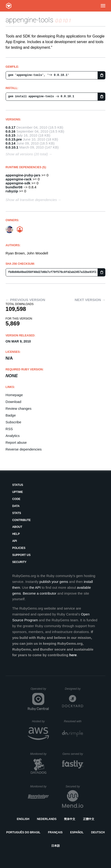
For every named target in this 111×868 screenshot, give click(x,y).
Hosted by (40, 721)
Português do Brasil (23, 832)
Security (19, 562)
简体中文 (70, 819)
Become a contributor (40, 593)
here (73, 655)
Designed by (74, 689)
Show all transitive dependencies (31, 200)
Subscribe (14, 422)
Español (77, 832)
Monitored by (40, 754)
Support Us (21, 555)
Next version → (90, 300)
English (23, 819)
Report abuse (16, 442)
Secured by (74, 786)
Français (55, 832)
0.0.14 (11, 143)
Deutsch (98, 832)
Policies (19, 548)
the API (35, 587)
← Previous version (25, 300)
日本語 (55, 846)
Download (14, 402)
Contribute (22, 520)
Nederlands (47, 819)
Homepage (14, 395)
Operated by (40, 690)
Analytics (13, 436)
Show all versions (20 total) (27, 154)
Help (16, 534)
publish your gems (54, 582)
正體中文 (89, 819)
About (17, 527)
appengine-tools (30, 20)
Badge (11, 415)
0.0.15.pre (14, 139)
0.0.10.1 (12, 147)
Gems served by (73, 754)
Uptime (18, 492)
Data (16, 506)
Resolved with (74, 721)
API (15, 541)
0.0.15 (11, 135)
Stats (17, 513)
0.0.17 (11, 127)
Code (16, 499)
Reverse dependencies (24, 449)
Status (18, 485)
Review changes (19, 408)
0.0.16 (11, 131)
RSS (9, 429)
